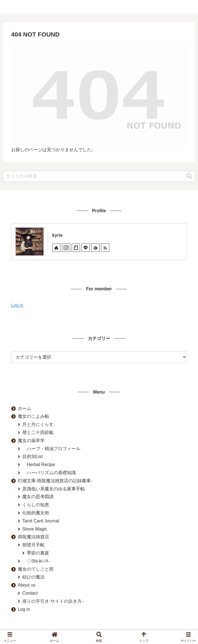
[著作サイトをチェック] (56, 248)
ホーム (25, 408)
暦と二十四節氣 (38, 432)
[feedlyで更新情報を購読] (95, 248)
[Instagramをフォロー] (66, 248)
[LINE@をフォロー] (86, 248)
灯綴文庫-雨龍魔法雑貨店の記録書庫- (55, 481)
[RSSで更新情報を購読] (105, 248)
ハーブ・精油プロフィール (51, 449)
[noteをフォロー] (76, 248)
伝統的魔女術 (36, 513)
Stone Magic (35, 529)
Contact (30, 593)
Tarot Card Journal (41, 521)
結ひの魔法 (33, 577)
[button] (189, 176)
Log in (17, 305)
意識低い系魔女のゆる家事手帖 (54, 489)
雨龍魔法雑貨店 (33, 537)
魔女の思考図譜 (38, 497)
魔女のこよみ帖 (33, 416)
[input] (99, 176)
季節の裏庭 (38, 553)
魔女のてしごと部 (36, 569)
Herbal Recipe (39, 465)
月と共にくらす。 (40, 424)
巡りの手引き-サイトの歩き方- (53, 601)
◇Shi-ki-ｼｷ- (36, 561)
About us (27, 585)
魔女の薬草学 (31, 441)
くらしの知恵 (36, 505)
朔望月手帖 (33, 545)
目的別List (32, 456)
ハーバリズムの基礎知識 (49, 473)
